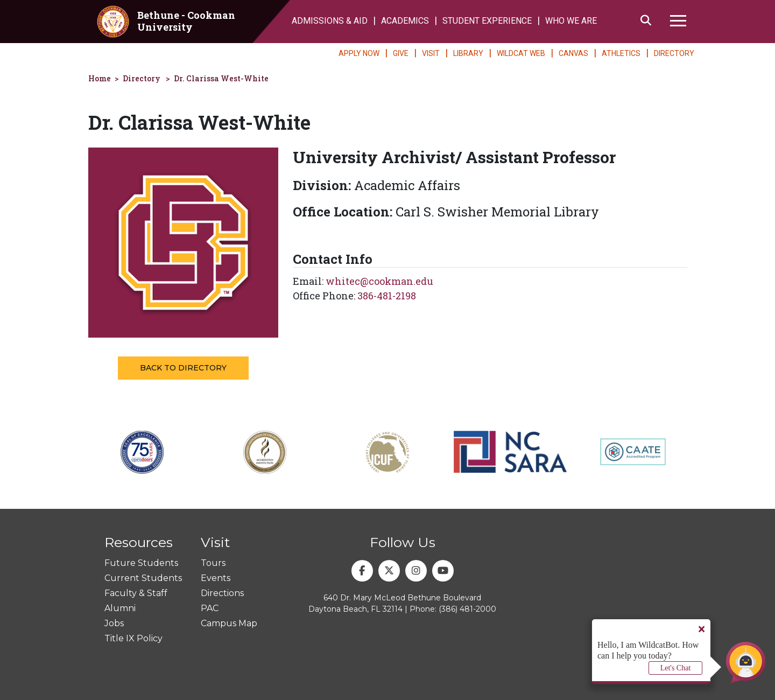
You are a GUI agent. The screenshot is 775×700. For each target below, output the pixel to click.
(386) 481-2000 (467, 609)
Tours (213, 563)
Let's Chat (676, 668)
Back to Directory (183, 368)
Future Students (141, 563)
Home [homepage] (100, 78)
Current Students (143, 578)
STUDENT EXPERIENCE (487, 21)
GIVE (401, 53)
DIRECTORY (674, 53)
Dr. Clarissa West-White (221, 78)
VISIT (431, 53)
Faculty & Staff (136, 593)
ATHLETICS (621, 53)
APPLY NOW (359, 53)
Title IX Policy (133, 638)
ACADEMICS (405, 21)
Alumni (120, 608)
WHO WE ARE (571, 21)
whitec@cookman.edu (379, 281)
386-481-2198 (387, 296)
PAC (210, 608)
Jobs (114, 623)
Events (216, 578)
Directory (142, 78)
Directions (222, 593)
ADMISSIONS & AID (330, 21)
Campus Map (229, 623)
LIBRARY (468, 53)
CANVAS (573, 53)
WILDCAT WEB (521, 53)
